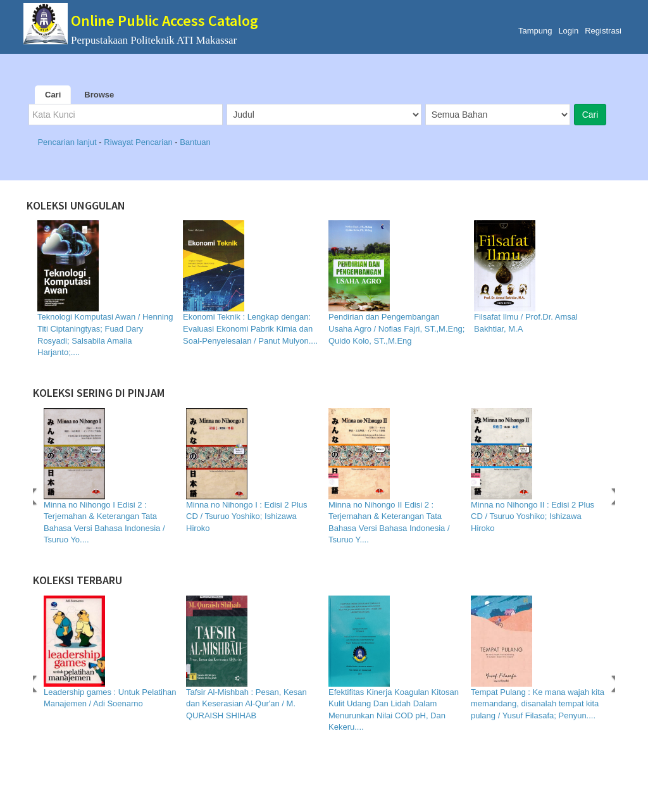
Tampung (535, 31)
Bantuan (195, 142)
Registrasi (603, 31)
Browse (99, 95)
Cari (53, 95)
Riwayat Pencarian (139, 142)
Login (568, 31)
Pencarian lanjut (68, 142)
